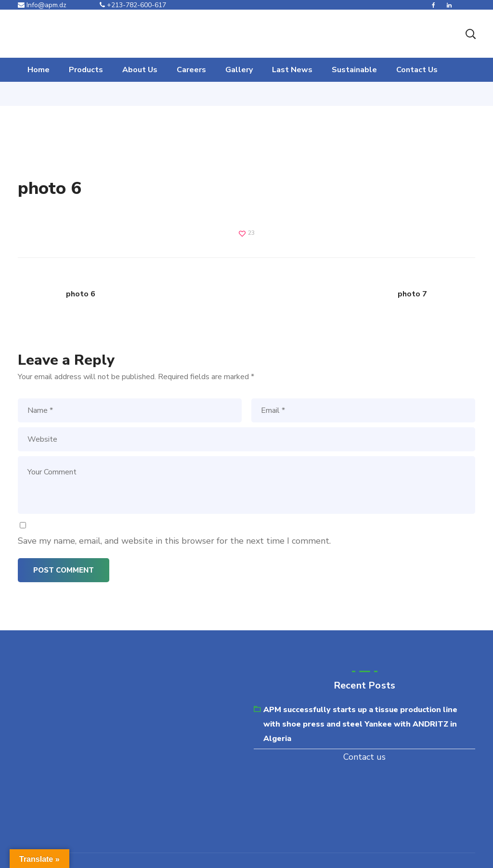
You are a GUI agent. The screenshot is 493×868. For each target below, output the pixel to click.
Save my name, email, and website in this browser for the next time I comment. (174, 541)
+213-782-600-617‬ (133, 5)
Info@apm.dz (42, 5)
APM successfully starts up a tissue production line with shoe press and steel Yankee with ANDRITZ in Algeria (360, 724)
